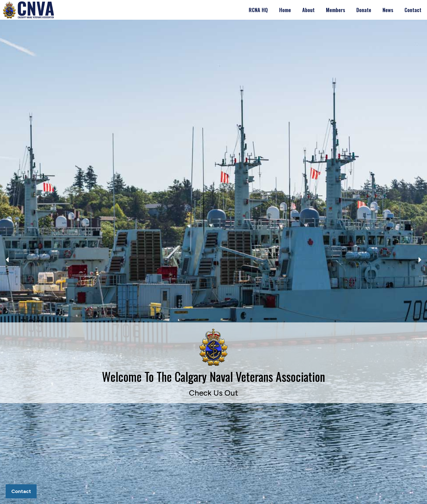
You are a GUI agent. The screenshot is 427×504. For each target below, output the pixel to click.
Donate (364, 10)
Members (335, 10)
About (308, 10)
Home (285, 10)
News (388, 10)
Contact (413, 10)
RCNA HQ (258, 10)
